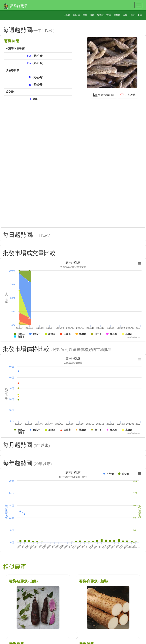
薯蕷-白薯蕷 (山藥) (93, 581)
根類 (92, 15)
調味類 (77, 15)
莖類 (85, 15)
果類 (140, 15)
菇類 (109, 15)
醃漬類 (100, 15)
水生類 (67, 15)
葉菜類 (117, 15)
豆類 (125, 15)
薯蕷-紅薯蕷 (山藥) (23, 581)
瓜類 (132, 15)
